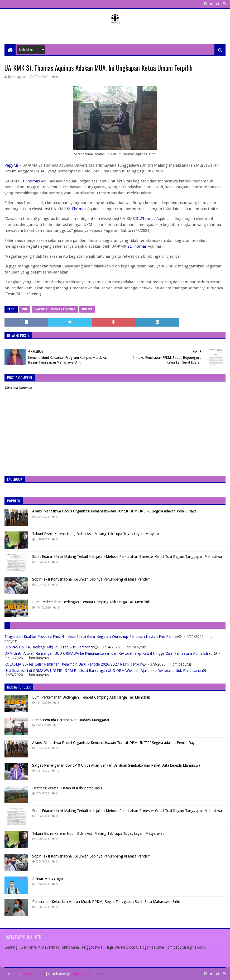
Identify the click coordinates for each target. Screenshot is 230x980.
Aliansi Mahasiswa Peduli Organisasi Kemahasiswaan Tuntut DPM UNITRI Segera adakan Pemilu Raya (114, 511)
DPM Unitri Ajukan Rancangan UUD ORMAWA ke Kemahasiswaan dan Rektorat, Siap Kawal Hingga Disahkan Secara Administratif (109, 653)
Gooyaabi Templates (86, 974)
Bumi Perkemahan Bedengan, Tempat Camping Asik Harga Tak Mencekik (91, 602)
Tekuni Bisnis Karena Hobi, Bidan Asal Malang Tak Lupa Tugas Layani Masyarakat (98, 534)
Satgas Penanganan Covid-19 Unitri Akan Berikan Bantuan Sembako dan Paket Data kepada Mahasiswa (116, 765)
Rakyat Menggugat (48, 879)
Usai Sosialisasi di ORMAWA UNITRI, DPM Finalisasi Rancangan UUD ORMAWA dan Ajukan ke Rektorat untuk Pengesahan (104, 671)
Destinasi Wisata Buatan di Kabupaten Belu (67, 788)
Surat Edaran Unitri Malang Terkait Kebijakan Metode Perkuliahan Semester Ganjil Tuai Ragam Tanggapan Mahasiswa (127, 557)
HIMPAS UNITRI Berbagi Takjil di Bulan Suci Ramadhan (49, 647)
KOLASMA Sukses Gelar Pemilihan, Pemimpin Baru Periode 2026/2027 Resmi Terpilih (73, 664)
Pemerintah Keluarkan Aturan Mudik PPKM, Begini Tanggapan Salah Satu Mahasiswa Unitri (106, 902)
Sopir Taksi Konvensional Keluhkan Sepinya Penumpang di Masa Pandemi (92, 579)
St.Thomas (30, 181)
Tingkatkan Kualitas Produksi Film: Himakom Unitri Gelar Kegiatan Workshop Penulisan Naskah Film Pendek (91, 637)
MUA (25, 309)
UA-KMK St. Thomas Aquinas (55, 309)
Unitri (87, 309)
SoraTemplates (33, 974)
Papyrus (12, 165)
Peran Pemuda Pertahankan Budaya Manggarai (71, 720)
